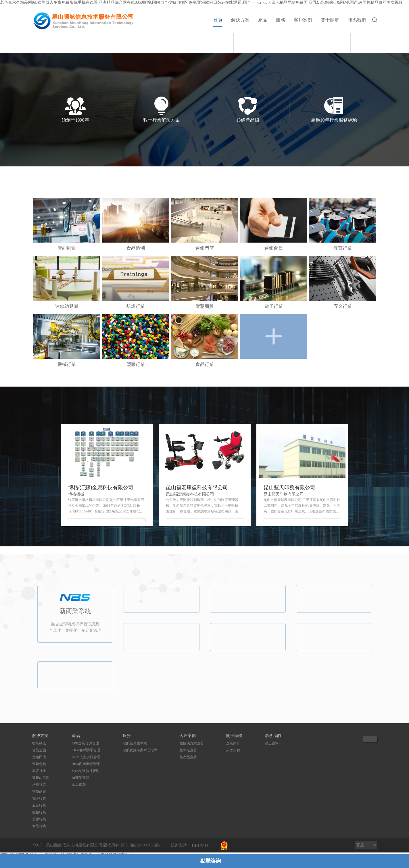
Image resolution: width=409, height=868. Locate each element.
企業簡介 (233, 743)
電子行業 (39, 798)
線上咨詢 (272, 743)
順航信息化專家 (135, 743)
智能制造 (39, 743)
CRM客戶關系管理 (86, 750)
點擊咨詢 (211, 861)
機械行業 (39, 812)
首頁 (218, 20)
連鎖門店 (39, 757)
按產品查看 (188, 757)
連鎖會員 (39, 764)
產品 (263, 20)
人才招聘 (233, 750)
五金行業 (39, 805)
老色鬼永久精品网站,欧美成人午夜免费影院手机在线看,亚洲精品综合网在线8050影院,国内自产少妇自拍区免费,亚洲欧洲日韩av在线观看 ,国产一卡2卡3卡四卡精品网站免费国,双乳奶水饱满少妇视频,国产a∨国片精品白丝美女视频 (201, 2)
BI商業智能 (80, 778)
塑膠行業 (39, 819)
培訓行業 (39, 785)
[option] (204, 33)
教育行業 (39, 771)
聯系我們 (357, 20)
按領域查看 (188, 750)
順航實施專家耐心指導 (140, 750)
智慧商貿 (39, 792)
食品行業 (39, 826)
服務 (281, 20)
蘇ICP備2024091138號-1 (141, 845)
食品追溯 (39, 750)
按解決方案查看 (192, 743)
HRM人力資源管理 (86, 757)
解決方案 (240, 20)
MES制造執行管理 (86, 771)
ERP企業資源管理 (85, 743)
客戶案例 (303, 20)
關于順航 (330, 20)
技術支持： (181, 845)
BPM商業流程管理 (86, 764)
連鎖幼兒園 (41, 778)
